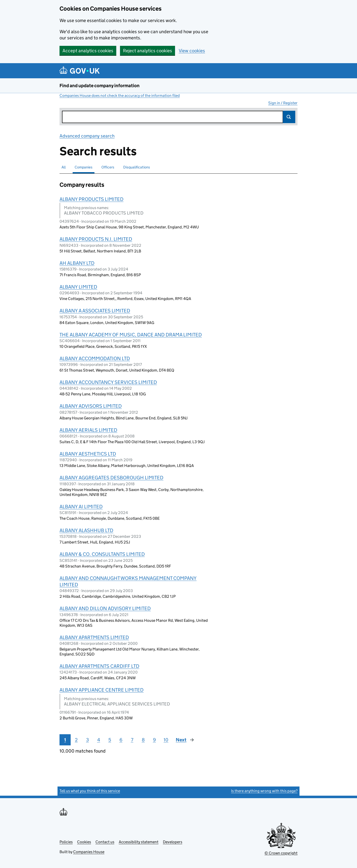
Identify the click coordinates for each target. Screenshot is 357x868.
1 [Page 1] (65, 740)
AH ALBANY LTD (77, 263)
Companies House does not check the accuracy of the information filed (120, 95)
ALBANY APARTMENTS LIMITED (94, 637)
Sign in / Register (283, 103)
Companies (84, 167)
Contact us (105, 842)
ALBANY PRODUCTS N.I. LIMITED (96, 239)
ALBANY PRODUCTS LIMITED (91, 199)
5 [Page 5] (110, 740)
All (64, 167)
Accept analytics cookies (88, 51)
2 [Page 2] (76, 740)
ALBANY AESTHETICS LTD (88, 454)
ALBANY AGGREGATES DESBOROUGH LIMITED (111, 478)
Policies (66, 842)
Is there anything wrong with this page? (264, 791)
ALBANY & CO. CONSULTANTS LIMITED (102, 554)
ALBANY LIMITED (78, 287)
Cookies (84, 842)
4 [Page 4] (99, 740)
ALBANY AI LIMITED (81, 507)
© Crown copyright (281, 853)
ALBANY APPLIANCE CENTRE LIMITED (102, 690)
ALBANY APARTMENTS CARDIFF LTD (99, 666)
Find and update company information (100, 86)
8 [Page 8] (143, 740)
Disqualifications (137, 167)
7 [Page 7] (132, 740)
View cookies (192, 51)
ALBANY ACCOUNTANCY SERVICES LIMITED (108, 382)
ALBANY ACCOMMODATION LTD (95, 358)
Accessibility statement (139, 842)
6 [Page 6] (121, 740)
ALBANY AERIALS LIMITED (88, 430)
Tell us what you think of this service (90, 791)
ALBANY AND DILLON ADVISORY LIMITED (105, 608)
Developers (173, 842)
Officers (108, 167)
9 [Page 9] (154, 740)
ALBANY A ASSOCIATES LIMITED (95, 311)
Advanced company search (87, 136)
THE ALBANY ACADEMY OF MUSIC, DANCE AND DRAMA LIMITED (131, 335)
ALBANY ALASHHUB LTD (86, 530)
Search (289, 117)
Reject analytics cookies (148, 51)
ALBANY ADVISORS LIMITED (91, 406)
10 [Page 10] (166, 740)
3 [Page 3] (87, 740)
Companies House (89, 852)
